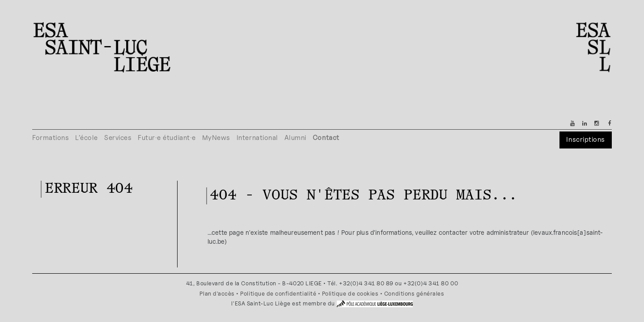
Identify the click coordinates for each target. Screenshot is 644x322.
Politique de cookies (350, 294)
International (257, 138)
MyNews (216, 138)
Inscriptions (585, 139)
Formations (51, 138)
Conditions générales (414, 294)
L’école (87, 138)
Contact (326, 138)
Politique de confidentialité (278, 294)
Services (118, 138)
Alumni (295, 138)
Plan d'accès (217, 294)
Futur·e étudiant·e (167, 138)
